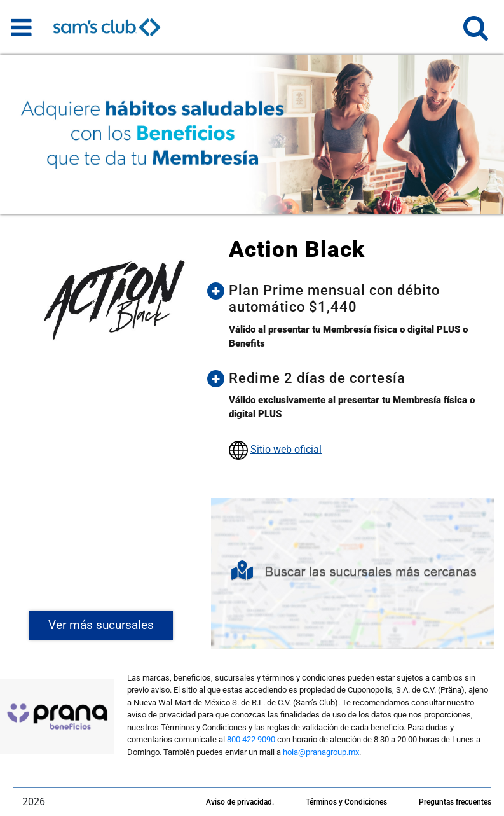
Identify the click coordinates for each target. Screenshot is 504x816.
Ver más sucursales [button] (101, 625)
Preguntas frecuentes (455, 802)
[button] (476, 33)
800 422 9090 (251, 739)
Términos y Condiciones (346, 802)
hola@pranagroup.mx (321, 752)
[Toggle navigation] (21, 27)
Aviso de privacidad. (240, 802)
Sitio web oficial (286, 449)
